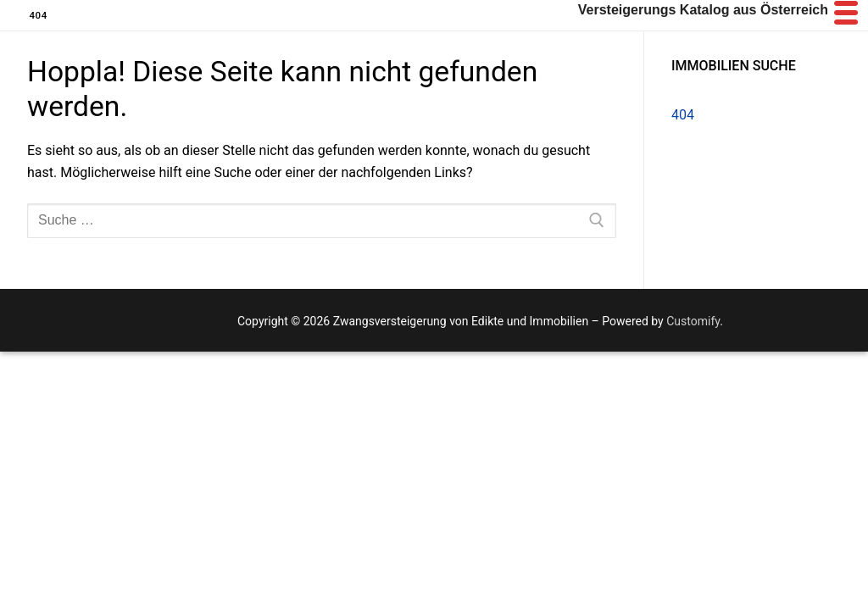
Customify (693, 321)
